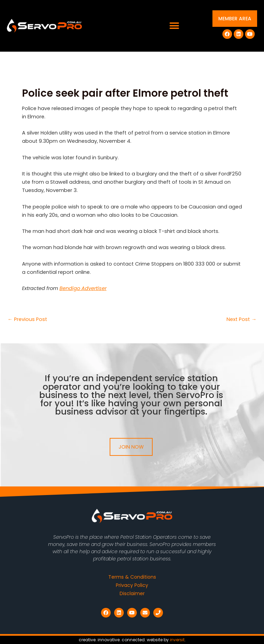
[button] (174, 26)
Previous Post (27, 319)
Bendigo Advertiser (83, 288)
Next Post (241, 319)
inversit (177, 640)
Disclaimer (132, 593)
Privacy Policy (132, 585)
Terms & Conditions (132, 577)
